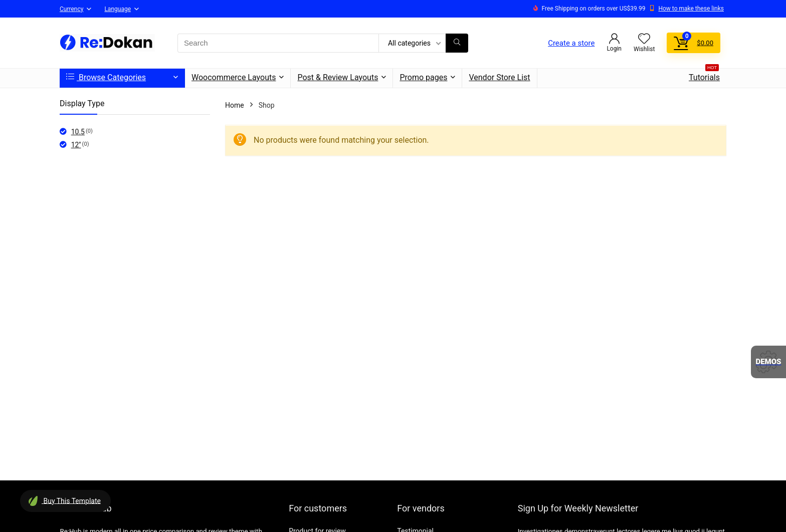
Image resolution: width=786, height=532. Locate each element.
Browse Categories (106, 77)
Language (118, 9)
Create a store (571, 43)
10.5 (78, 132)
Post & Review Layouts (338, 77)
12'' (76, 145)
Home (235, 105)
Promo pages (423, 77)
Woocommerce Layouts (234, 77)
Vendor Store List (499, 77)
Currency (71, 9)
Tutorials (704, 75)
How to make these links (691, 9)
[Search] (457, 43)
